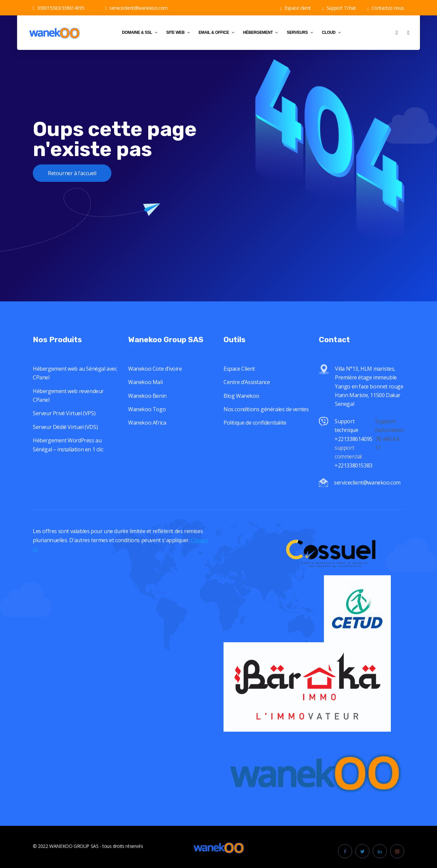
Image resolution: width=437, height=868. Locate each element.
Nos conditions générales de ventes (266, 419)
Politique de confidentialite (255, 432)
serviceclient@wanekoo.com (136, 8)
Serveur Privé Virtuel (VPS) (64, 423)
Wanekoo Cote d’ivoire (155, 378)
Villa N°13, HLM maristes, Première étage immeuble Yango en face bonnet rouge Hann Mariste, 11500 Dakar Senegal (369, 396)
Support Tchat (339, 8)
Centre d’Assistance (247, 392)
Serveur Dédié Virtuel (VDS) (65, 437)
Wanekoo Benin (147, 405)
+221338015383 (354, 475)
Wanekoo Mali (145, 392)
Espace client (295, 8)
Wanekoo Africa (147, 432)
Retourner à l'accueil (72, 173)
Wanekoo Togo (147, 419)
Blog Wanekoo (241, 405)
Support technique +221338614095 (354, 440)
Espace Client (239, 378)
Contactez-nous (386, 8)
